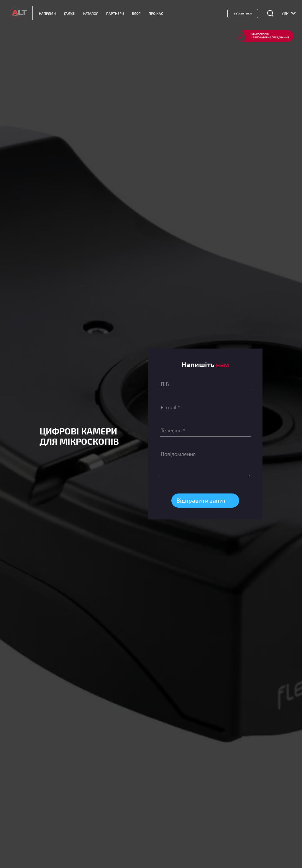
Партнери (115, 13)
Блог (136, 13)
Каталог (91, 13)
